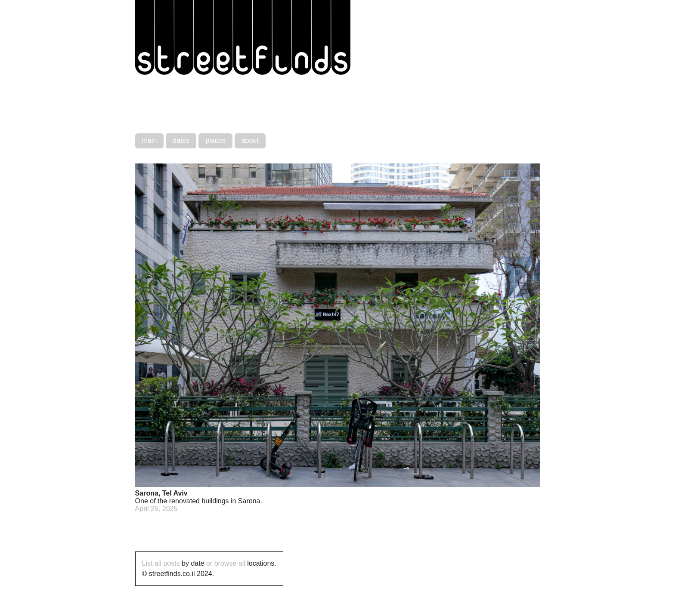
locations (261, 563)
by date (193, 563)
